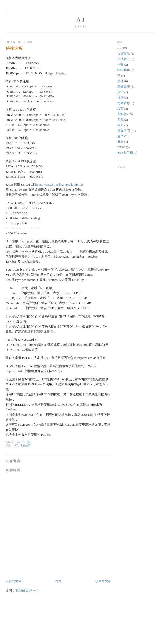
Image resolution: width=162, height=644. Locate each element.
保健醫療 (124, 87)
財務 (120, 98)
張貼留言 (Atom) (27, 590)
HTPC (121, 147)
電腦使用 (25, 445)
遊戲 (120, 120)
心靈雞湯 (124, 53)
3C (16, 445)
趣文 (120, 136)
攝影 (120, 142)
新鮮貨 (122, 114)
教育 (120, 109)
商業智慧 (124, 103)
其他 (120, 81)
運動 (120, 125)
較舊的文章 (103, 581)
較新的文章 (13, 581)
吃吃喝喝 (124, 70)
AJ (81, 20)
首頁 (58, 581)
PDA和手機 (125, 153)
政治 (120, 92)
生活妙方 (124, 59)
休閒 (120, 65)
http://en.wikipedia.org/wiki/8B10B (61, 185)
